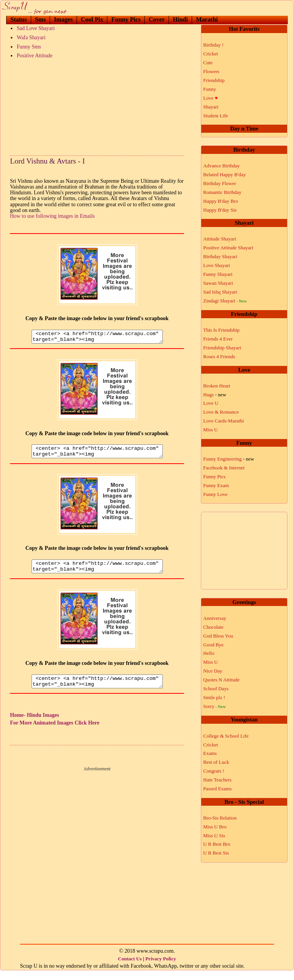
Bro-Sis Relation (220, 818)
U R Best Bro (217, 844)
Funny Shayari (218, 274)
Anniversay (215, 618)
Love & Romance (221, 412)
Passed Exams (217, 789)
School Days (216, 689)
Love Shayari (217, 265)
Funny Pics (126, 19)
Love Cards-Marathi (224, 421)
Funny (210, 89)
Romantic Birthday (222, 192)
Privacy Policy (161, 968)
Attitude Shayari (220, 239)
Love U (211, 403)
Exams (210, 753)
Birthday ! (213, 45)
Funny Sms (29, 47)
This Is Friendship (221, 330)
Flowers (211, 71)
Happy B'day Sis (220, 210)
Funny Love (215, 494)
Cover (157, 19)
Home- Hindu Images (34, 724)
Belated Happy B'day (225, 174)
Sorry (215, 706)
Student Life (216, 116)
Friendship (214, 80)
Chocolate (213, 627)
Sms (40, 19)
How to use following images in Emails (52, 216)
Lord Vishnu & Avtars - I (47, 161)
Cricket (210, 54)
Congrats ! (214, 771)
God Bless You (218, 636)
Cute (208, 63)
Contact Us (130, 968)
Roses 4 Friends (219, 356)
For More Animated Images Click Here (55, 732)
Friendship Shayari (222, 348)
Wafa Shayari (31, 38)
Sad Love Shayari (36, 28)
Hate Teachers (217, 780)
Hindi (180, 19)
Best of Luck (216, 762)
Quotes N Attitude (221, 680)
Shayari (211, 107)
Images (63, 19)
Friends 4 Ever (218, 339)
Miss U (210, 430)
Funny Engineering (229, 459)
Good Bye (213, 645)
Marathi (207, 19)
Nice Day (213, 671)
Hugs (215, 395)
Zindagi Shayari (225, 301)
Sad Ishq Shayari (220, 292)
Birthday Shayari (220, 256)
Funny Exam (216, 485)
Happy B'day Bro (220, 201)
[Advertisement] (97, 105)
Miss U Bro (215, 827)
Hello (209, 653)
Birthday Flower (220, 183)
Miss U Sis (214, 836)
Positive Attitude (34, 56)
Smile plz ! (214, 697)
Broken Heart (217, 386)
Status (19, 19)
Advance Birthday (221, 166)
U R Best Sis (216, 853)
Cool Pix (92, 19)
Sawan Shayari (218, 283)
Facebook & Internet (224, 468)
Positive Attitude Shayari (228, 248)
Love (210, 98)
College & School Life (226, 736)
